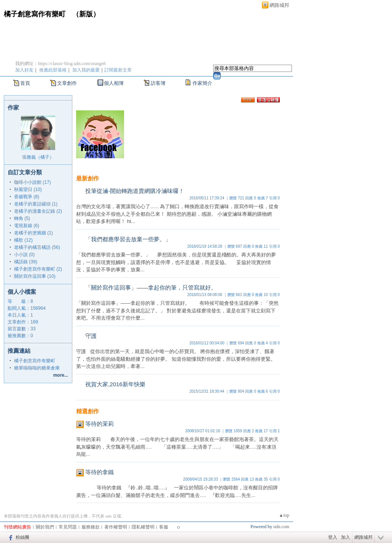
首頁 (25, 83)
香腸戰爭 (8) (27, 197)
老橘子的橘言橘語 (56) (37, 247)
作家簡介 (202, 83)
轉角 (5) (22, 218)
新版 (86, 14)
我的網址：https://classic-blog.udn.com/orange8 (60, 64)
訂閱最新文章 (118, 70)
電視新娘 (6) (27, 226)
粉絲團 (22, 537)
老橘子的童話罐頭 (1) (36, 204)
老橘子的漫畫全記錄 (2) (38, 211)
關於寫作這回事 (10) (35, 276)
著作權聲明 (116, 527)
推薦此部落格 (53, 70)
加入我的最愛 (86, 70)
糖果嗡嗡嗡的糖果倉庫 (37, 368)
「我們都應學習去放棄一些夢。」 (128, 239)
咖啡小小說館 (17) (33, 182)
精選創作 (88, 411)
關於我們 (45, 527)
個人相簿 (114, 83)
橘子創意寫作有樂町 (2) (38, 269)
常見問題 (68, 527)
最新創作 (88, 178)
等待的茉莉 (100, 424)
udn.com (281, 527)
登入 (333, 537)
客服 (164, 527)
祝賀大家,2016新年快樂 (115, 384)
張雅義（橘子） (38, 157)
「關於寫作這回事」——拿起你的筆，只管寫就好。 (151, 287)
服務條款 (91, 527)
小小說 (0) (24, 255)
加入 (346, 537)
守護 (91, 336)
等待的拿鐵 (100, 472)
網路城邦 (279, 5)
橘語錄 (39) (26, 262)
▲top (284, 515)
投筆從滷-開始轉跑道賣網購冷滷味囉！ (135, 191)
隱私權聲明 (143, 527)
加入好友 (24, 70)
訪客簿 (158, 83)
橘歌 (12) (23, 240)
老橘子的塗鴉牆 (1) (33, 233)
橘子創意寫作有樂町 (35, 14)
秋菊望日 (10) (28, 189)
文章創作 (67, 83)
